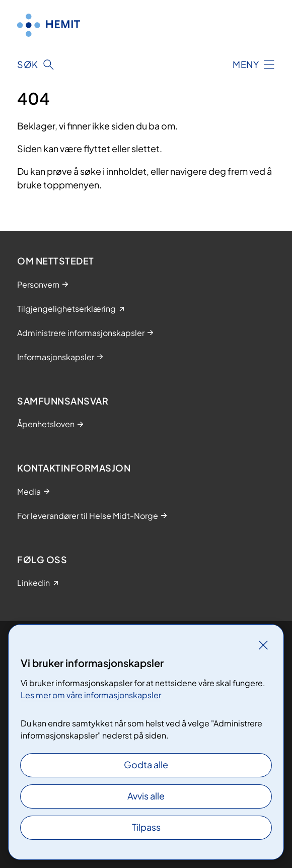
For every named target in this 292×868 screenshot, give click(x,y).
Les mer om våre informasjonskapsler (91, 695)
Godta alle (146, 764)
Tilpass (146, 827)
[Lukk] (263, 645)
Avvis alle (146, 796)
